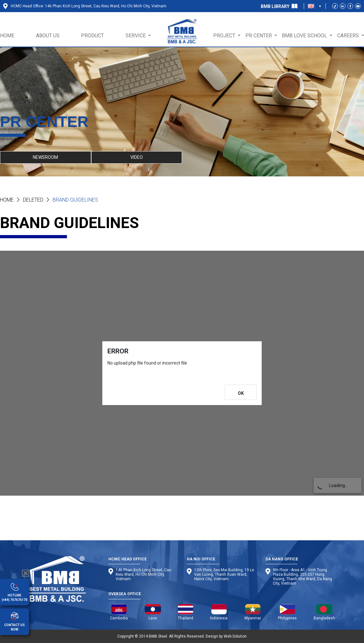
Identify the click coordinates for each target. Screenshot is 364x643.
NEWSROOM (45, 157)
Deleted (33, 200)
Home (7, 200)
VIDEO (137, 157)
